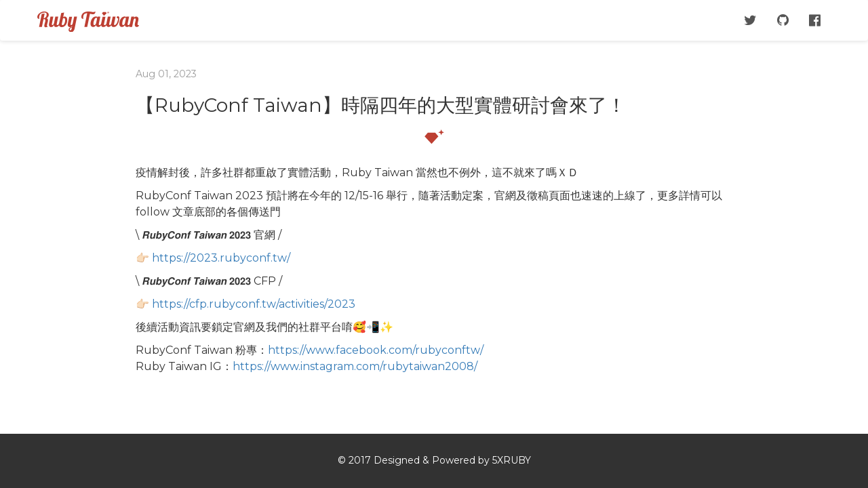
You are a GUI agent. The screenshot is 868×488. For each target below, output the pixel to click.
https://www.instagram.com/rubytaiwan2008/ (355, 366)
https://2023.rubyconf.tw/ (221, 258)
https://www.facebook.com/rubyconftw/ (376, 350)
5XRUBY (512, 460)
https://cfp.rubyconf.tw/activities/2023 (254, 304)
